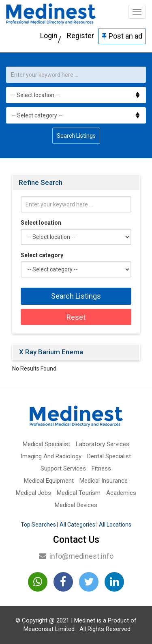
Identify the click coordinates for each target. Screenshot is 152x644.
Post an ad (122, 36)
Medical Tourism (79, 493)
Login (49, 36)
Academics (121, 493)
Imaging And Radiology (51, 456)
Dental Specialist (109, 456)
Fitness (101, 468)
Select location (41, 223)
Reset (76, 317)
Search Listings (76, 136)
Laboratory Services (103, 444)
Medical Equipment (49, 481)
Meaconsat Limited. (50, 629)
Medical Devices (76, 505)
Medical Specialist (46, 444)
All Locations (115, 525)
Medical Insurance (104, 481)
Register (80, 36)
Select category (42, 255)
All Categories (77, 525)
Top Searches (38, 525)
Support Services (63, 468)
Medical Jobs (33, 493)
